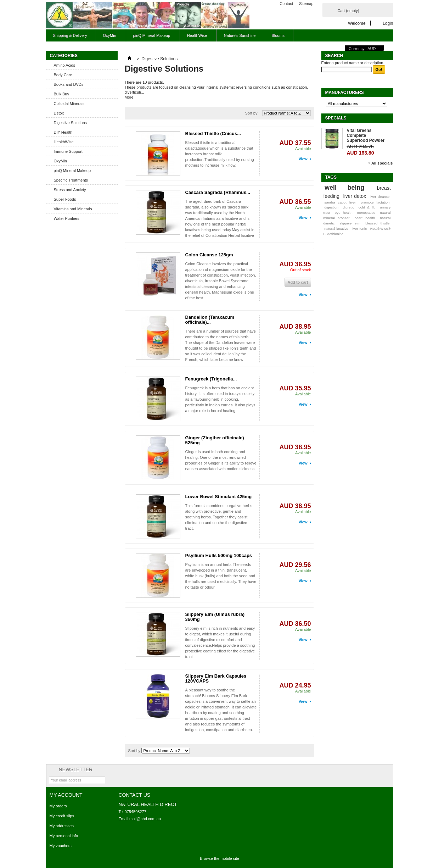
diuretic (348, 207)
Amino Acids (65, 65)
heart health (365, 218)
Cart (348, 11)
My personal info (64, 836)
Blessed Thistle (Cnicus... (213, 133)
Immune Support (68, 151)
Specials (336, 118)
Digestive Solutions (71, 123)
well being (344, 188)
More (129, 97)
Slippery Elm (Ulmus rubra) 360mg (215, 617)
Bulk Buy (61, 94)
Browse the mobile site (219, 858)
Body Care (63, 75)
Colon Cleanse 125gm (209, 255)
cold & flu (367, 207)
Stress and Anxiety (70, 190)
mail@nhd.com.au (145, 819)
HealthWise (196, 37)
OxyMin (109, 37)
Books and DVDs (69, 84)
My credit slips (62, 816)
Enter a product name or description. (353, 63)
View (303, 159)
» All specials (380, 163)
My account (66, 795)
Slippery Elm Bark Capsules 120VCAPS (216, 678)
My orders (58, 806)
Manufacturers (345, 93)
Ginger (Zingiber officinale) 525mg (215, 440)
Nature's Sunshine (240, 35)
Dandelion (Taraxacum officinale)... (210, 320)
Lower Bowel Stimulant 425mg (219, 497)
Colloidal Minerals (69, 104)
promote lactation (375, 202)
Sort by (251, 113)
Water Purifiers (67, 218)
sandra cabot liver (340, 202)
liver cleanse (379, 197)
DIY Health (63, 132)
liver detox (355, 196)
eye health (344, 213)
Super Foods (65, 199)
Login (388, 23)
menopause (366, 213)
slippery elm (350, 223)
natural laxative (336, 229)
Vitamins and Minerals (73, 209)
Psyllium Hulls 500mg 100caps (219, 555)
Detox (59, 113)
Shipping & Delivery (70, 35)
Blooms (278, 35)
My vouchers (61, 846)
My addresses (62, 826)
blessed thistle (377, 223)
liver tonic (359, 229)
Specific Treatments (71, 180)
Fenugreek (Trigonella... (211, 379)
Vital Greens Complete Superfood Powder (366, 135)
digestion (331, 207)
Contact (286, 4)
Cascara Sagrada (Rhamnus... (218, 192)
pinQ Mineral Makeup (151, 37)
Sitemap (306, 4)
